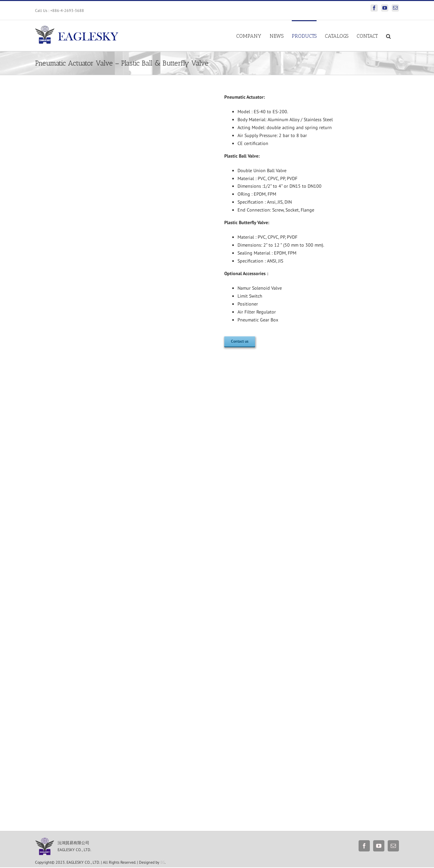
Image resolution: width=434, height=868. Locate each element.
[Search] (388, 36)
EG (163, 862)
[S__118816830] (46, 840)
